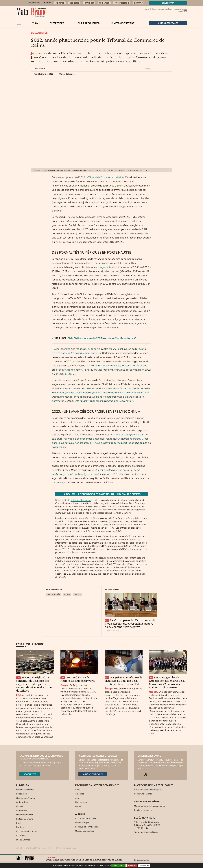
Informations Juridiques (27, 831)
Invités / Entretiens (123, 23)
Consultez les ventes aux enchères (149, 806)
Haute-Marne (81, 802)
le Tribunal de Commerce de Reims (105, 177)
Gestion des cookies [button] (84, 831)
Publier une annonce (143, 794)
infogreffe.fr (104, 267)
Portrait (138, 3)
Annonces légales (93, 774)
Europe (20, 806)
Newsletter (168, 3)
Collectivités (39, 33)
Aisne (78, 790)
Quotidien (21, 835)
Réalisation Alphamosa (66, 848)
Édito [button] (35, 23)
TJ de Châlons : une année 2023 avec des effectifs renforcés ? (102, 338)
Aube (78, 798)
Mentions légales (83, 823)
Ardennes (80, 794)
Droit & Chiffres (23, 840)
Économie (74, 3)
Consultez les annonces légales (148, 790)
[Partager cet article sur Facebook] (161, 69)
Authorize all (118, 865)
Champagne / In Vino (25, 798)
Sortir (19, 823)
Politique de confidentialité (87, 827)
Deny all (133, 865)
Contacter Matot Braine (86, 818)
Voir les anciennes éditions (146, 832)
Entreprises (57, 23)
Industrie (60, 3)
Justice (77, 594)
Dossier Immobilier (25, 815)
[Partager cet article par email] (170, 69)
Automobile (22, 810)
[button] (19, 23)
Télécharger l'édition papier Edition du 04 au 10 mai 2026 (147, 825)
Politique (20, 827)
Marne (67, 594)
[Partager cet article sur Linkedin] (166, 69)
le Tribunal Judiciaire (81, 500)
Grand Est (89, 3)
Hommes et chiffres (88, 23)
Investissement (122, 3)
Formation (104, 3)
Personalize (145, 866)
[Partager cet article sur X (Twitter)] (156, 69)
